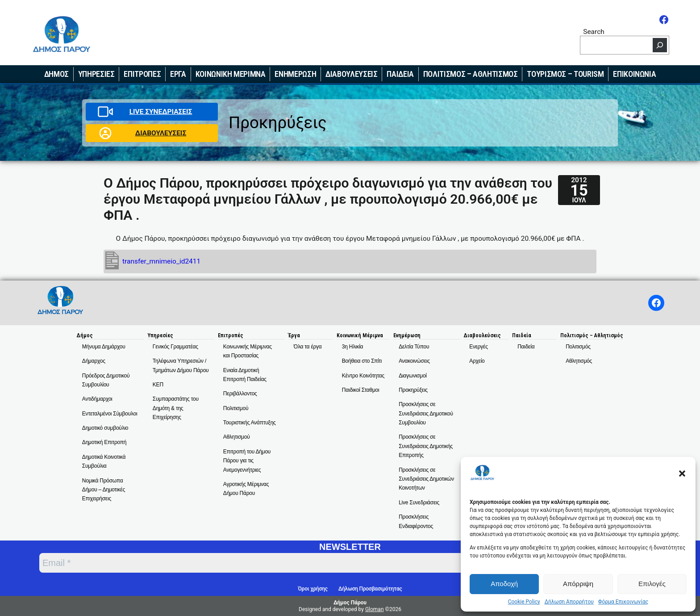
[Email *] (285, 563)
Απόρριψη (578, 584)
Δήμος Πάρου (350, 603)
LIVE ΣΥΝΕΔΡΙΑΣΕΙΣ (161, 112)
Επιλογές (652, 584)
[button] (682, 474)
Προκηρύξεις (278, 123)
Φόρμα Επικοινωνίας (623, 602)
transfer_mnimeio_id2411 (161, 261)
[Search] (660, 45)
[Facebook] (664, 20)
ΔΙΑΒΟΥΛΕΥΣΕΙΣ (161, 133)
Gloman (375, 609)
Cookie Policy (524, 602)
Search (594, 31)
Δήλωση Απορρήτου (569, 602)
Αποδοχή (504, 584)
